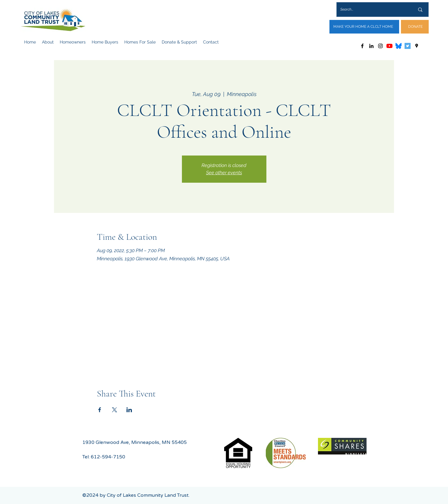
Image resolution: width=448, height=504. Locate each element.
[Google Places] (417, 46)
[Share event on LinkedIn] (129, 410)
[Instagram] (380, 46)
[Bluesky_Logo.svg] (399, 46)
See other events (224, 173)
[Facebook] (362, 46)
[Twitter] (408, 46)
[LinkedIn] (371, 46)
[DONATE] (415, 27)
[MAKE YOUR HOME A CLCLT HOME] (364, 27)
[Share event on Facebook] (100, 410)
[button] (48, 42)
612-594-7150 (108, 457)
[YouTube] (389, 46)
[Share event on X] (114, 410)
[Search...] (373, 10)
